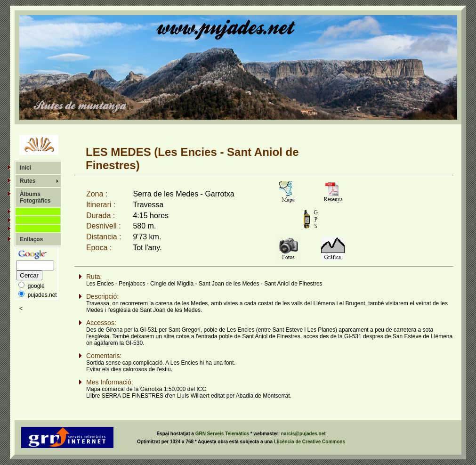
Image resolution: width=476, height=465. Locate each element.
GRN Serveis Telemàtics (223, 434)
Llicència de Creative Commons (310, 442)
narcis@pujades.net (303, 434)
